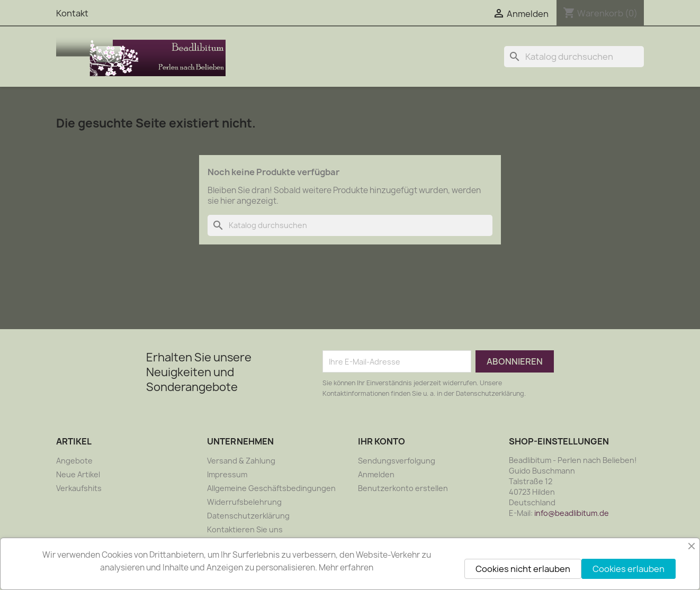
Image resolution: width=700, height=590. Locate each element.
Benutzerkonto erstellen (403, 488)
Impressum (227, 474)
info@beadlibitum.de (572, 513)
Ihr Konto (382, 441)
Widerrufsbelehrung (244, 502)
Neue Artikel (78, 474)
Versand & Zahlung (241, 461)
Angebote (74, 461)
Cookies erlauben (629, 569)
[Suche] (574, 57)
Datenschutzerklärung (248, 516)
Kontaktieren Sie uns (245, 529)
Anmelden (376, 474)
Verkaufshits (79, 488)
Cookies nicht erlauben (523, 569)
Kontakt (72, 13)
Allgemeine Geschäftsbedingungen (271, 488)
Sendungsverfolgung (397, 461)
